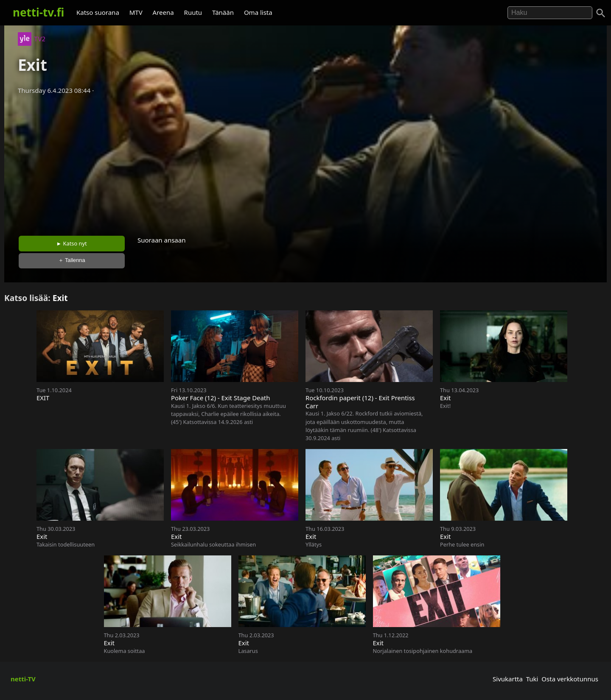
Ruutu (193, 12)
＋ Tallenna (72, 260)
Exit (60, 298)
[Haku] (601, 13)
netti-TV (23, 679)
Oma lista (258, 12)
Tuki (532, 679)
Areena (163, 12)
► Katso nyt (72, 243)
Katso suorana (98, 12)
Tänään (223, 12)
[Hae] (550, 13)
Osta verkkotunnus (570, 679)
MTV (136, 12)
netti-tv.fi (38, 12)
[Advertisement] (305, 162)
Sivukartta (508, 679)
